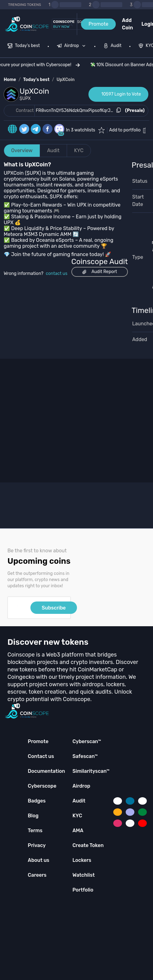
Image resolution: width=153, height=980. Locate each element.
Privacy (37, 845)
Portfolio (83, 890)
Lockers (82, 860)
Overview (22, 150)
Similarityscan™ (91, 771)
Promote (98, 24)
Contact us (41, 756)
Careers (37, 875)
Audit (53, 150)
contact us (57, 274)
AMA (78, 830)
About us (39, 860)
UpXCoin (65, 80)
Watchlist (83, 875)
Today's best (36, 80)
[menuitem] (24, 46)
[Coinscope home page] (27, 24)
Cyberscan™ (87, 741)
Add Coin (127, 24)
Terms (35, 830)
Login (145, 24)
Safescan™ (85, 756)
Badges (37, 801)
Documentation (47, 771)
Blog (33, 816)
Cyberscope (42, 786)
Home (10, 80)
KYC (79, 150)
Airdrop (81, 786)
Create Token (88, 845)
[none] (73, 46)
